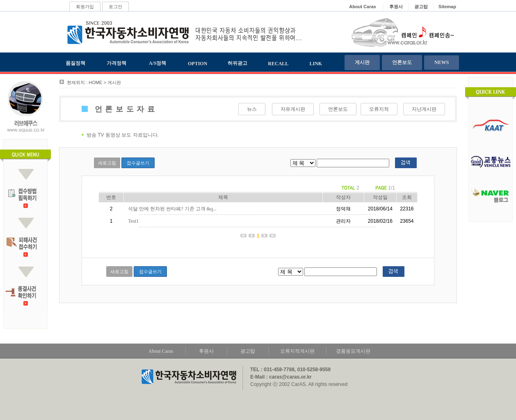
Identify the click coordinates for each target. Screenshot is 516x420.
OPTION (197, 64)
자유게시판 (293, 109)
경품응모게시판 (353, 351)
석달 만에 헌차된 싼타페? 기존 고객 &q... (172, 209)
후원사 (206, 351)
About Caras (161, 351)
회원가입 (85, 7)
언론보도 (402, 62)
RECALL (278, 64)
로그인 (115, 7)
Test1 (133, 221)
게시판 (362, 62)
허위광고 (237, 63)
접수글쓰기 (138, 163)
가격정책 (116, 63)
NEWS (442, 62)
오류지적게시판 (297, 351)
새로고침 (107, 163)
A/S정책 (158, 63)
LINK (316, 64)
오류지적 (379, 109)
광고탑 (248, 351)
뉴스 (252, 109)
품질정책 (75, 63)
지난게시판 (424, 109)
